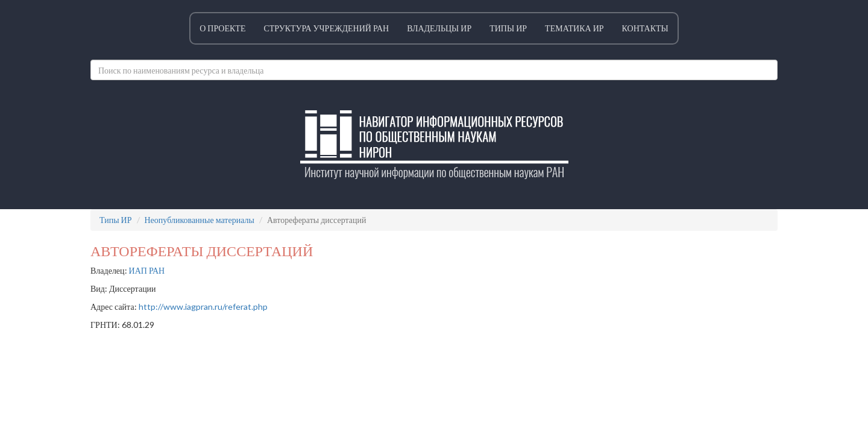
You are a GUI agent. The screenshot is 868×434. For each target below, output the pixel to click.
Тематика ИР (574, 28)
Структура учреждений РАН (326, 28)
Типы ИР (508, 28)
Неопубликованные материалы (200, 220)
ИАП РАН (147, 270)
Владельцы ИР (439, 28)
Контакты (645, 28)
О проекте (222, 28)
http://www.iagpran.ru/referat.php (203, 307)
